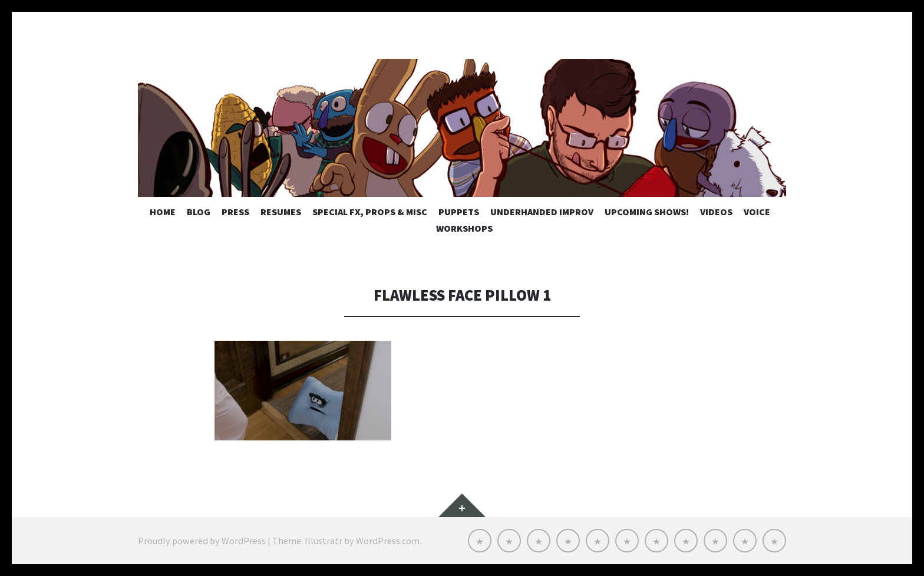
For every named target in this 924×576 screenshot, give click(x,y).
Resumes (281, 212)
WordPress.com (388, 541)
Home (163, 212)
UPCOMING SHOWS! (647, 212)
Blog (199, 212)
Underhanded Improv (542, 212)
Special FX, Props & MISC (370, 212)
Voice (757, 212)
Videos (716, 212)
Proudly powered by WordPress (202, 541)
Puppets (459, 212)
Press (235, 212)
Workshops (464, 228)
